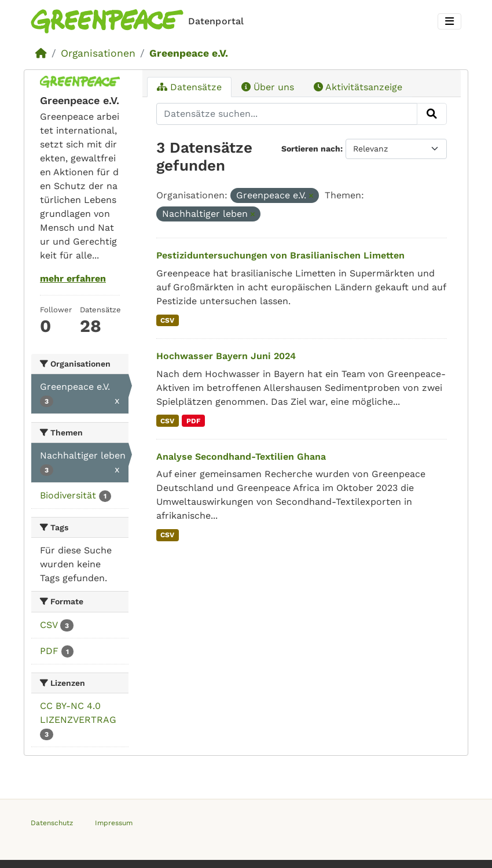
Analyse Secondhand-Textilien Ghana (241, 457)
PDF (193, 421)
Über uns (268, 87)
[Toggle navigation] (449, 22)
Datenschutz (52, 823)
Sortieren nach (311, 149)
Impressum (114, 823)
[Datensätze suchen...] (287, 114)
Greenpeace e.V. (189, 53)
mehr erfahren (73, 278)
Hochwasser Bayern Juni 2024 (226, 356)
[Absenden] (432, 114)
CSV (167, 320)
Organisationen (98, 53)
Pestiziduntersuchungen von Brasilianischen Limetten (280, 255)
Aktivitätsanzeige (358, 87)
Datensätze (189, 87)
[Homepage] (139, 21)
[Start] (41, 53)
